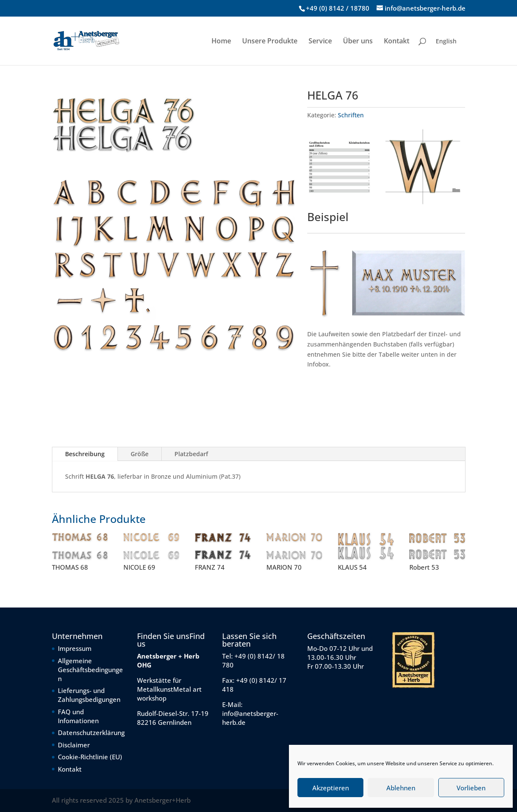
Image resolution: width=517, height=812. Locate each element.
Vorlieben (471, 788)
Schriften (351, 115)
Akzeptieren (331, 788)
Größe (140, 454)
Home (221, 42)
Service (320, 42)
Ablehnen (401, 788)
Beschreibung (85, 454)
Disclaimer (74, 745)
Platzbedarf (191, 454)
